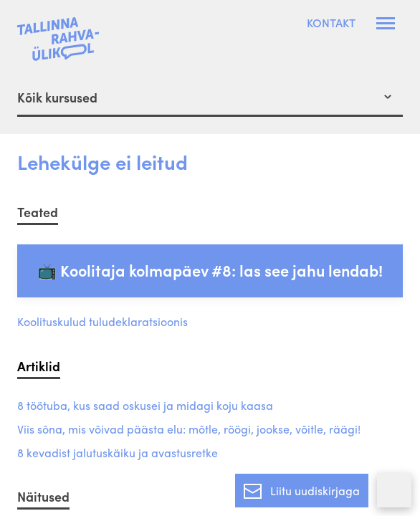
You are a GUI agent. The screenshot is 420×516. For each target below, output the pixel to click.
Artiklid (39, 366)
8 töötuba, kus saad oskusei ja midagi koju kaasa (145, 406)
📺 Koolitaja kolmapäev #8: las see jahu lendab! (210, 270)
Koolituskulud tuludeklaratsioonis (102, 322)
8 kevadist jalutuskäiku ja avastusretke (118, 453)
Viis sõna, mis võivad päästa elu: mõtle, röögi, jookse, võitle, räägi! (189, 430)
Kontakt (331, 23)
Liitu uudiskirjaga (302, 488)
